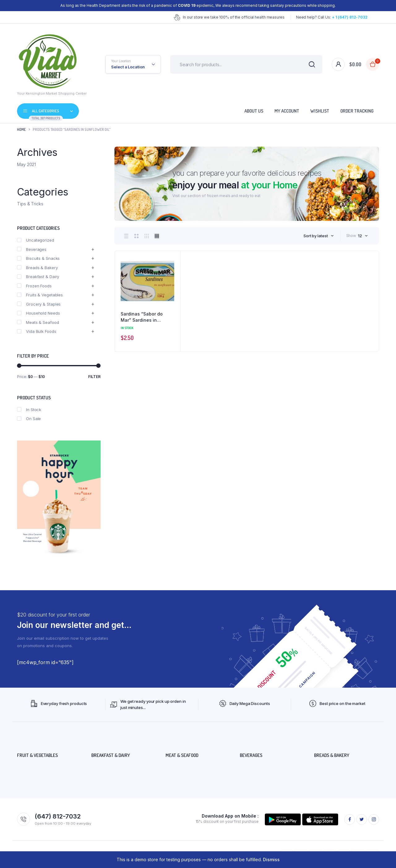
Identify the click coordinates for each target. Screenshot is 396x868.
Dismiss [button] (271, 859)
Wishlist (320, 111)
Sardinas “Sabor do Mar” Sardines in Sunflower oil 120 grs (143, 317)
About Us (254, 111)
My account (287, 111)
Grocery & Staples (39, 304)
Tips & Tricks (30, 204)
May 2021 (26, 164)
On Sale (29, 419)
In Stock (29, 410)
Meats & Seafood (38, 322)
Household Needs (39, 313)
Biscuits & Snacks (38, 258)
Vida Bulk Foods (37, 331)
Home (21, 129)
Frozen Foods (34, 286)
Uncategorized (36, 240)
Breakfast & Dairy (38, 277)
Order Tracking (357, 111)
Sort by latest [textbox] (316, 236)
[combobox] (319, 236)
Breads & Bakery (37, 268)
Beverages (32, 249)
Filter (94, 377)
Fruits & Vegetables (40, 295)
